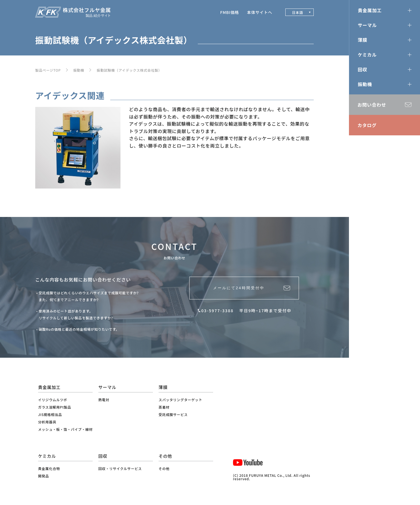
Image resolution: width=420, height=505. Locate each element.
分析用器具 (47, 422)
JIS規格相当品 (50, 414)
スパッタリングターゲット (180, 400)
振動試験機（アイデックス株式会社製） (129, 70)
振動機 (79, 70)
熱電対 (104, 400)
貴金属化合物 (49, 468)
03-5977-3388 (217, 315)
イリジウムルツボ (53, 400)
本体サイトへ (260, 12)
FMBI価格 (230, 12)
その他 (164, 468)
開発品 (43, 476)
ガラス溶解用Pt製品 (55, 407)
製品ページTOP (48, 70)
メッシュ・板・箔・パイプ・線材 (65, 429)
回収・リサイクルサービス (120, 468)
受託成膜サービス (173, 414)
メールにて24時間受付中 (237, 290)
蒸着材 (164, 407)
